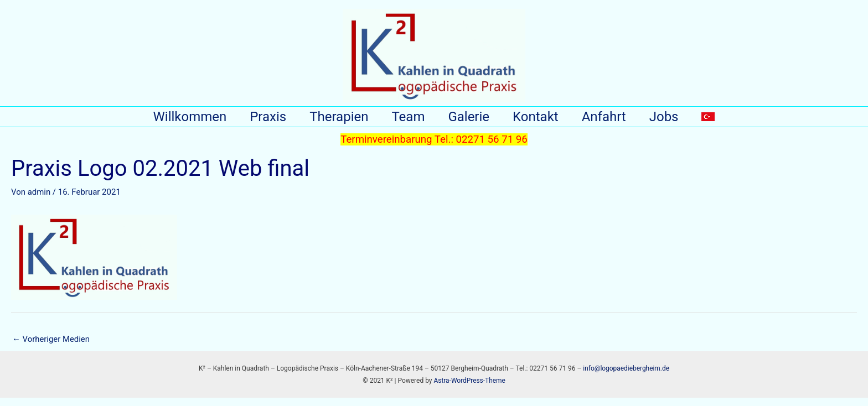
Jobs (674, 121)
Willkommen (176, 121)
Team (405, 121)
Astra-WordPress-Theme (469, 389)
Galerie (469, 121)
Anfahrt (611, 121)
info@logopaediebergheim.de (626, 376)
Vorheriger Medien (51, 347)
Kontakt (539, 121)
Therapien (332, 121)
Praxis (258, 121)
